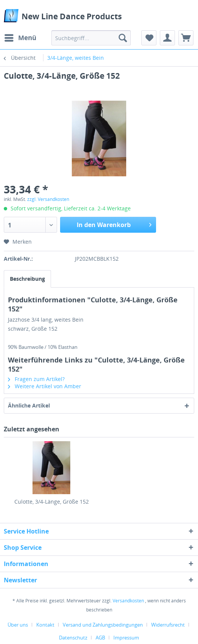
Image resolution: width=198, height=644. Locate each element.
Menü (20, 37)
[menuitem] (20, 38)
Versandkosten (128, 601)
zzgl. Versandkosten (48, 199)
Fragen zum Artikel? (36, 379)
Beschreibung (27, 279)
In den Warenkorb (114, 224)
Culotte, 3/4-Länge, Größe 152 (52, 502)
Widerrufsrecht (168, 625)
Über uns (18, 625)
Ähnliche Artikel (29, 405)
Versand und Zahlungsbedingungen (103, 625)
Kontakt (45, 625)
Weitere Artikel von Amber (45, 386)
